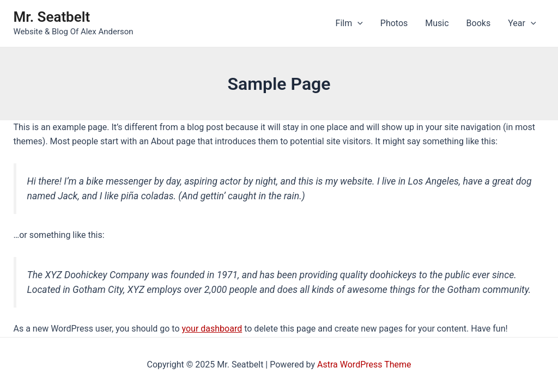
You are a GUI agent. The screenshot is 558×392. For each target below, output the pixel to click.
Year (522, 23)
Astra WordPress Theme (364, 365)
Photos (394, 23)
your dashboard (212, 329)
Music (437, 23)
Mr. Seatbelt (52, 17)
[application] (357, 23)
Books (479, 23)
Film (349, 23)
